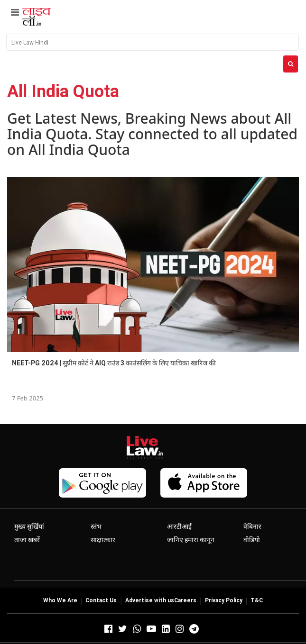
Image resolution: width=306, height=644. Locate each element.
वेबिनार (252, 526)
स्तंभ (96, 526)
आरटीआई (179, 526)
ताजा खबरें (27, 540)
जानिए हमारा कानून (191, 540)
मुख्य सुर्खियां (29, 526)
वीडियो (252, 540)
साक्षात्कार (103, 540)
